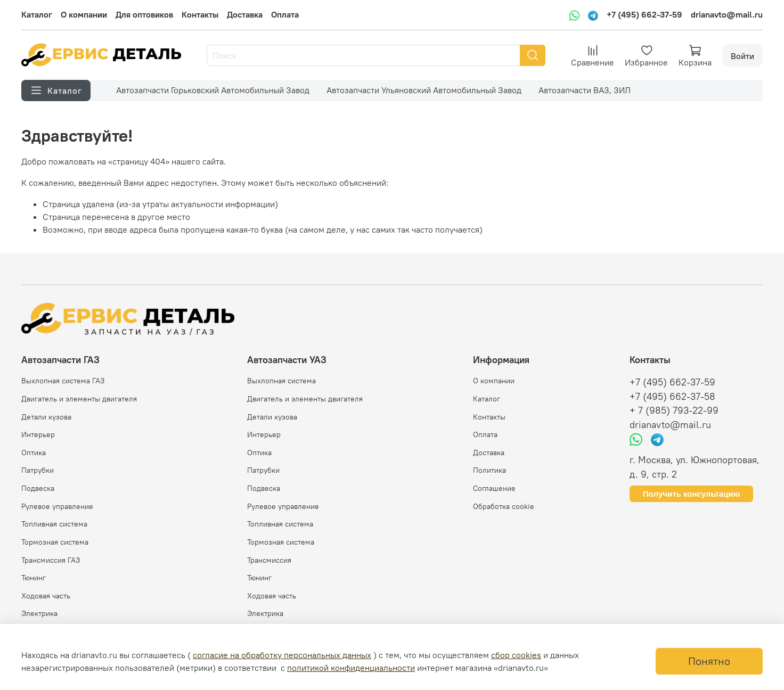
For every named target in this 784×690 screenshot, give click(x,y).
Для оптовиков (144, 14)
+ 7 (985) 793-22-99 (674, 410)
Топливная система (54, 524)
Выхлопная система (281, 381)
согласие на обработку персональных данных (282, 655)
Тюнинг (34, 578)
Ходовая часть (46, 596)
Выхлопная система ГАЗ (63, 381)
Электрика (39, 613)
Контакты (200, 14)
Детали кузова (46, 417)
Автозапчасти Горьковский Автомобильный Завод (213, 90)
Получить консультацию (691, 494)
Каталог (37, 14)
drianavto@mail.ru (727, 14)
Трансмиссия (269, 560)
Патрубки (38, 470)
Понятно (709, 661)
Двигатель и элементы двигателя (79, 399)
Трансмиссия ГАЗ (51, 560)
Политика (489, 470)
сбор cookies (516, 655)
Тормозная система (55, 542)
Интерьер (38, 434)
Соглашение (494, 488)
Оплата (285, 14)
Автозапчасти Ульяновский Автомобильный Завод (424, 90)
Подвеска (38, 488)
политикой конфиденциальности (351, 668)
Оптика (34, 453)
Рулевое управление (57, 506)
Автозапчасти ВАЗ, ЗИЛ (585, 90)
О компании (84, 14)
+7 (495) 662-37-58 (672, 397)
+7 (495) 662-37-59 (644, 14)
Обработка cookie (504, 506)
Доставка (245, 14)
